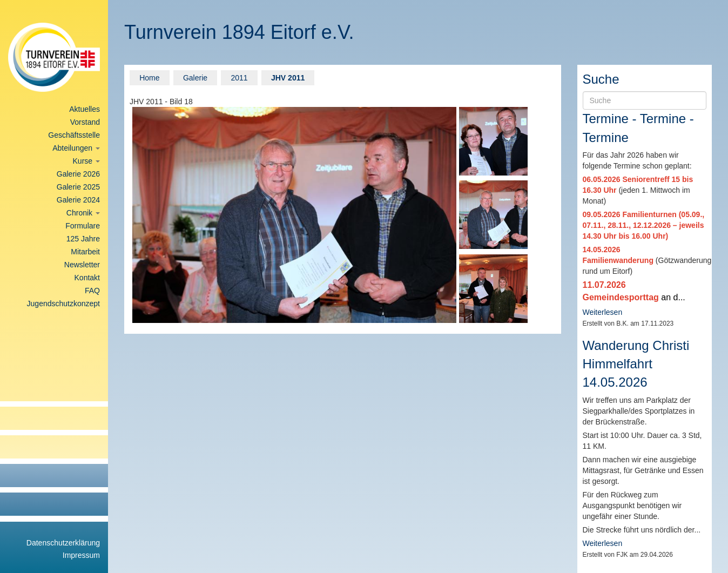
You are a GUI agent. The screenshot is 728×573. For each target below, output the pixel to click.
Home (149, 78)
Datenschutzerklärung (63, 543)
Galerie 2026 (78, 174)
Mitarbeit (85, 252)
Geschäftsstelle (74, 135)
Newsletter (82, 265)
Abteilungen (76, 148)
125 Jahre (83, 239)
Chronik (83, 213)
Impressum (81, 555)
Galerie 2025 (78, 187)
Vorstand (85, 122)
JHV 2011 (288, 78)
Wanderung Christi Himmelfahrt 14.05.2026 (636, 364)
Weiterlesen (603, 312)
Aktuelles (85, 109)
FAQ (92, 291)
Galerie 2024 (78, 200)
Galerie (195, 78)
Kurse (86, 161)
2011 (239, 78)
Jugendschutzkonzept (63, 304)
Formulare (83, 226)
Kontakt (87, 278)
